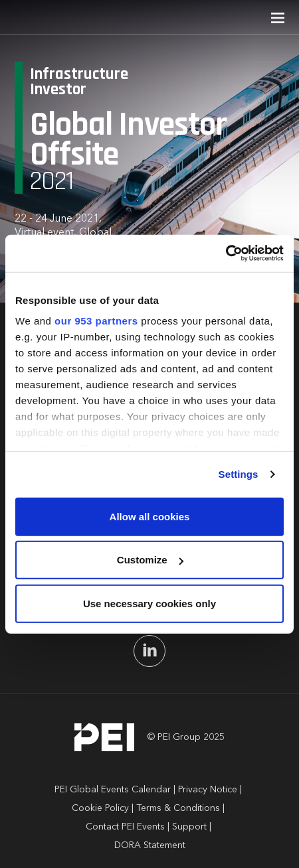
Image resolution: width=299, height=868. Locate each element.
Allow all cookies (150, 516)
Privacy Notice (208, 790)
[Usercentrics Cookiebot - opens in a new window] (226, 253)
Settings (239, 474)
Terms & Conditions (178, 808)
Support (189, 827)
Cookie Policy (100, 808)
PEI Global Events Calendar (113, 790)
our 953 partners (96, 321)
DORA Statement (150, 845)
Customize (150, 560)
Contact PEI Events (125, 827)
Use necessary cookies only (149, 603)
